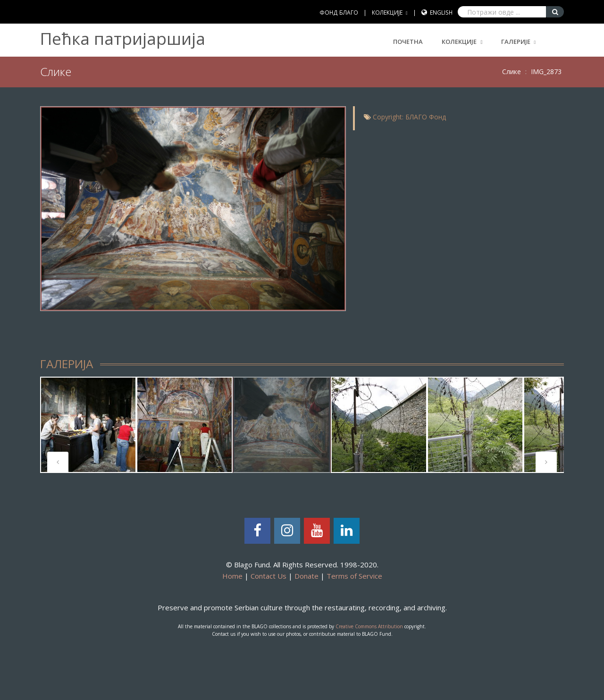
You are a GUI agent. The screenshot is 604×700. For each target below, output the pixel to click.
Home (232, 576)
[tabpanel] (88, 425)
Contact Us (268, 576)
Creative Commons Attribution (369, 626)
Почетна (408, 42)
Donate (306, 576)
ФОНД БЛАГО (339, 13)
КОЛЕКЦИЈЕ (387, 13)
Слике (512, 72)
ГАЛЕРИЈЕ (516, 42)
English (441, 13)
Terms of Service (354, 576)
